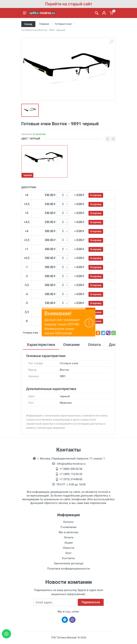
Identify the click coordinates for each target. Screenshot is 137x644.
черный (27, 175)
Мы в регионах (68, 532)
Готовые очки (30, 333)
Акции (69, 543)
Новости (68, 548)
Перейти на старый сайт (69, 4)
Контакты (68, 558)
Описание (71, 345)
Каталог (69, 522)
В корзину (96, 195)
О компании (68, 527)
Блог (69, 553)
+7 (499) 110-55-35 (71, 474)
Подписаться (91, 602)
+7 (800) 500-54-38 (71, 469)
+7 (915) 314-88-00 (71, 479)
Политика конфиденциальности (69, 569)
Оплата (94, 345)
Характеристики (41, 345)
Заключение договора (69, 563)
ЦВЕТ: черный (31, 139)
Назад (28, 24)
